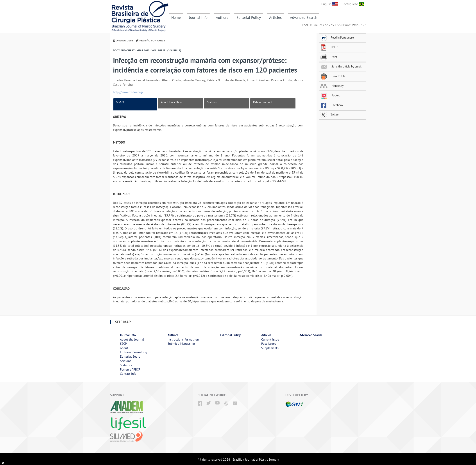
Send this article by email (341, 66)
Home (176, 18)
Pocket (330, 95)
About (124, 348)
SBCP (123, 344)
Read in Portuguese (337, 37)
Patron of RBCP (130, 369)
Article (120, 101)
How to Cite (333, 76)
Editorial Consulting (134, 352)
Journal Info (198, 18)
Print (328, 57)
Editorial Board (130, 357)
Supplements (270, 348)
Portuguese (353, 4)
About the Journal (132, 339)
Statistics (212, 102)
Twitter (329, 115)
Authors (222, 18)
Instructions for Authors (184, 339)
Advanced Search (304, 18)
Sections (126, 361)
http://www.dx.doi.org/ (128, 92)
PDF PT (330, 47)
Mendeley (332, 86)
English (330, 4)
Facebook (332, 105)
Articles (275, 18)
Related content (263, 102)
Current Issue (270, 339)
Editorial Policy (249, 18)
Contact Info (128, 374)
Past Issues (269, 344)
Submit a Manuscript (181, 344)
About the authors (172, 102)
